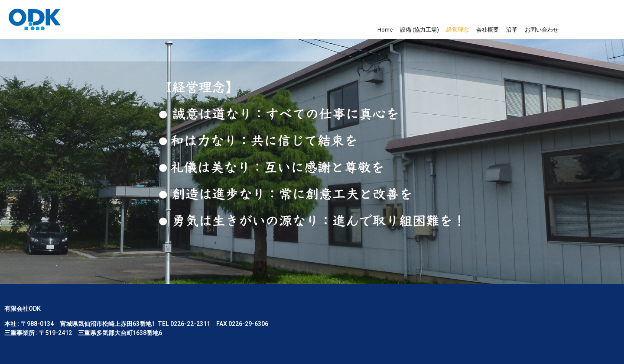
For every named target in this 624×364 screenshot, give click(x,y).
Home (385, 30)
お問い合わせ (542, 30)
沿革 (512, 30)
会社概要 (487, 30)
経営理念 (458, 30)
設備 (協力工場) (419, 30)
